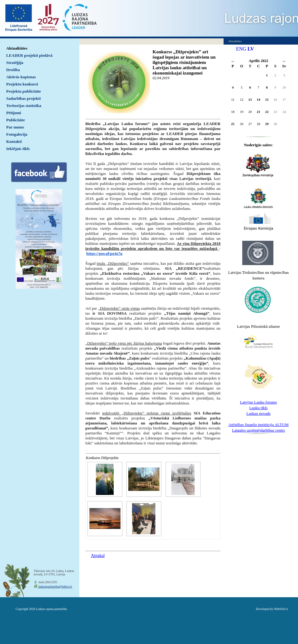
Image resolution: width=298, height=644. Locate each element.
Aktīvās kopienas (21, 77)
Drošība (13, 70)
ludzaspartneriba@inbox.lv (55, 586)
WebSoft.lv (281, 609)
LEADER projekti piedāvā (29, 55)
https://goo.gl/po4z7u (104, 253)
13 (250, 99)
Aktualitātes (17, 48)
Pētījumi (14, 113)
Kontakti (14, 141)
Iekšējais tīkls (18, 149)
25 (233, 124)
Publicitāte (16, 120)
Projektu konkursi (22, 84)
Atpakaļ (98, 556)
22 (267, 112)
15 (267, 99)
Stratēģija (15, 63)
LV (251, 49)
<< (233, 62)
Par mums (15, 127)
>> (284, 62)
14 (259, 99)
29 (267, 124)
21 (259, 112)
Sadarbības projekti (24, 98)
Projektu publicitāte (24, 91)
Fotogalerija (17, 134)
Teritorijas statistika (24, 106)
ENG (241, 49)
